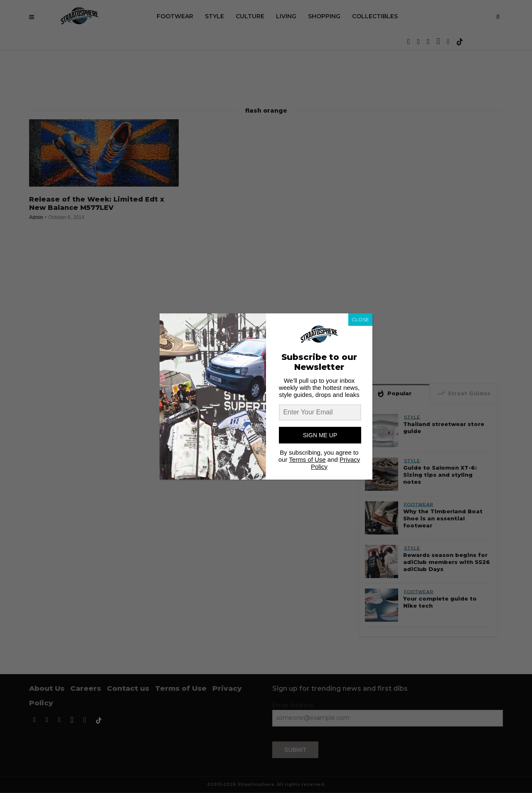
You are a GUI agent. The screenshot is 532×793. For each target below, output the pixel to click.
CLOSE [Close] (360, 319)
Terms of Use (307, 459)
